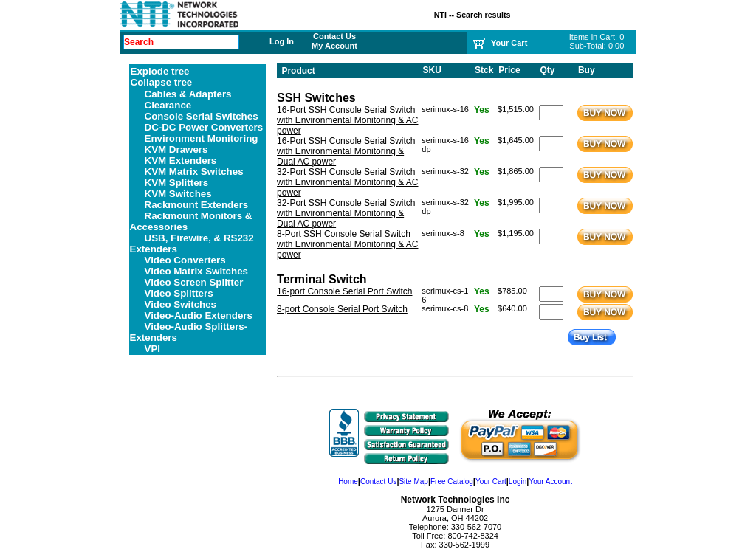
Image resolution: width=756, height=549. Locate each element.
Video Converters (185, 260)
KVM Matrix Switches (194, 172)
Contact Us (334, 36)
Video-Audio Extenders (199, 315)
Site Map (413, 481)
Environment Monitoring (202, 138)
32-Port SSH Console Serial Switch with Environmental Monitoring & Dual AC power (346, 213)
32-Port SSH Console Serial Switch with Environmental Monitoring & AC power (347, 182)
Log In (282, 41)
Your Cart (491, 481)
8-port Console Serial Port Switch (342, 309)
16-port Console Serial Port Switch (344, 291)
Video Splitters (179, 293)
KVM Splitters (177, 183)
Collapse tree (162, 82)
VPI (152, 349)
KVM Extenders (181, 160)
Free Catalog (452, 481)
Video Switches (181, 304)
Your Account (550, 481)
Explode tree (160, 71)
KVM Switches (178, 194)
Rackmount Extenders (197, 205)
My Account (334, 46)
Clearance (168, 105)
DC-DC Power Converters (204, 127)
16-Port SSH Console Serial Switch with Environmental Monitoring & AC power (347, 120)
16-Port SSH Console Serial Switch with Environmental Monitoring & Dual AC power (346, 151)
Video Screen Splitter (194, 282)
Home (348, 481)
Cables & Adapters (188, 94)
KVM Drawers (176, 149)
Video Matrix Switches (197, 271)
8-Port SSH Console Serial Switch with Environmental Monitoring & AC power (347, 244)
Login (518, 481)
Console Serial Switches (202, 116)
